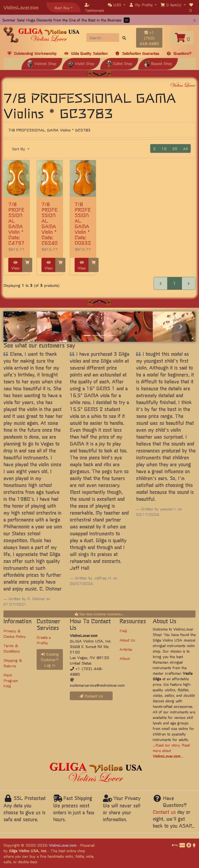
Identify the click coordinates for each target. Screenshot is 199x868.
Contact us (164, 812)
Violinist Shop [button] (42, 63)
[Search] (103, 38)
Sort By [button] (19, 149)
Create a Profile (44, 640)
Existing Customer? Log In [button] (50, 659)
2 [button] (154, 148)
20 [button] (175, 148)
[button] (117, 5)
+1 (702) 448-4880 (149, 38)
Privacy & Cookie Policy (15, 633)
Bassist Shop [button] (158, 63)
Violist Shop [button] (81, 63)
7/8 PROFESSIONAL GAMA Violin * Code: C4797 (16, 223)
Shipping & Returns (13, 663)
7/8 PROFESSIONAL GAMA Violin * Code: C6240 (50, 223)
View (15, 266)
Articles (126, 649)
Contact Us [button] (91, 696)
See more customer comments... (99, 614)
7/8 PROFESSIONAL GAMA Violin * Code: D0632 (83, 223)
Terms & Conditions (12, 648)
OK (127, 20)
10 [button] (164, 148)
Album (125, 658)
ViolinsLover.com (21, 7)
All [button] (185, 148)
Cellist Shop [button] (119, 63)
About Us (127, 640)
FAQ (123, 631)
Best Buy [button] (62, 8)
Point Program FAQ (11, 680)
